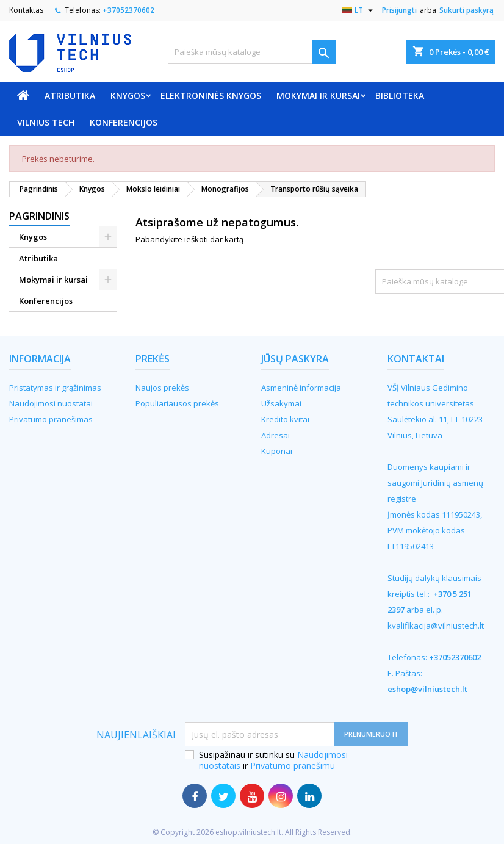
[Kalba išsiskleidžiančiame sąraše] (359, 10)
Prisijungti (399, 10)
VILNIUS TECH (46, 122)
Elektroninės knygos (211, 96)
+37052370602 (128, 10)
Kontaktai (416, 359)
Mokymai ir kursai (318, 96)
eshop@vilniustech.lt (427, 689)
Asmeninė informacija (301, 388)
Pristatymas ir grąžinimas (55, 388)
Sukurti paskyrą (466, 10)
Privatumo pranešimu (293, 766)
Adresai (275, 435)
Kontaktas (26, 10)
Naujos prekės (162, 388)
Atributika (70, 96)
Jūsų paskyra (295, 359)
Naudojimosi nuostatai (51, 403)
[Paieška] (252, 52)
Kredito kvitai (285, 419)
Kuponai (277, 451)
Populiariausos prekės (177, 403)
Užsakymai (281, 403)
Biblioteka (400, 96)
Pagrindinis (39, 216)
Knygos (128, 96)
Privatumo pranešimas (51, 419)
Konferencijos (124, 122)
